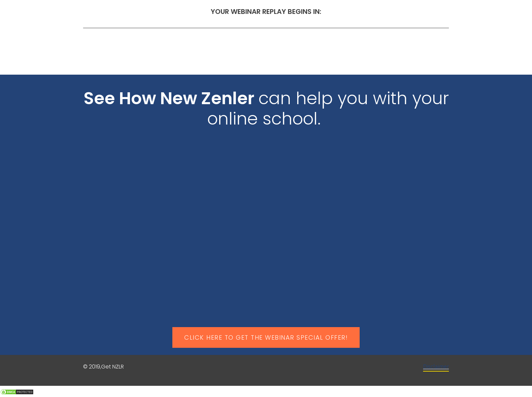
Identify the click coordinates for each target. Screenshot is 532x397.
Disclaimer (436, 367)
